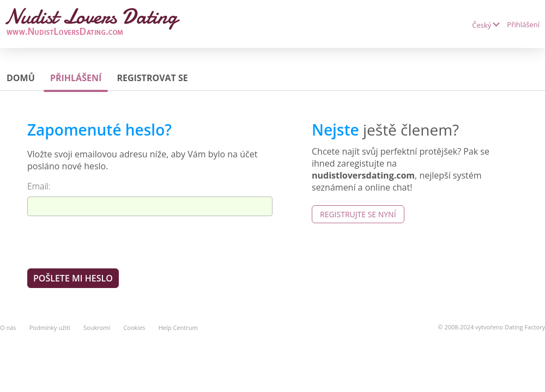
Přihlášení (523, 24)
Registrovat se (152, 78)
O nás (8, 327)
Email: (39, 186)
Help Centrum (178, 327)
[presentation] (110, 242)
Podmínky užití (50, 327)
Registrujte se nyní (358, 214)
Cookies (134, 327)
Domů (21, 78)
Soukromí (97, 327)
